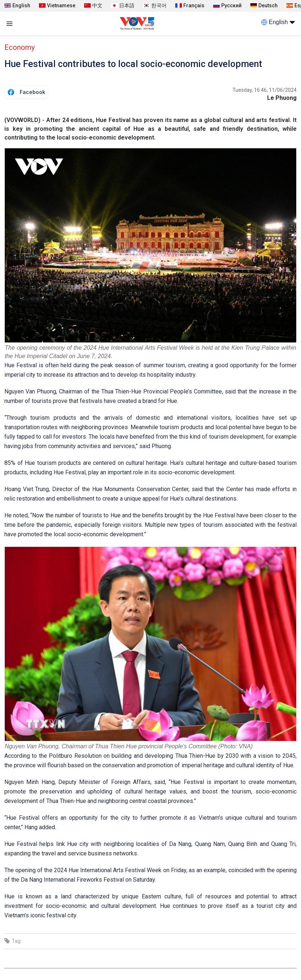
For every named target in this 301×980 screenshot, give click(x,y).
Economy (19, 47)
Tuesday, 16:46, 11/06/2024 (265, 90)
